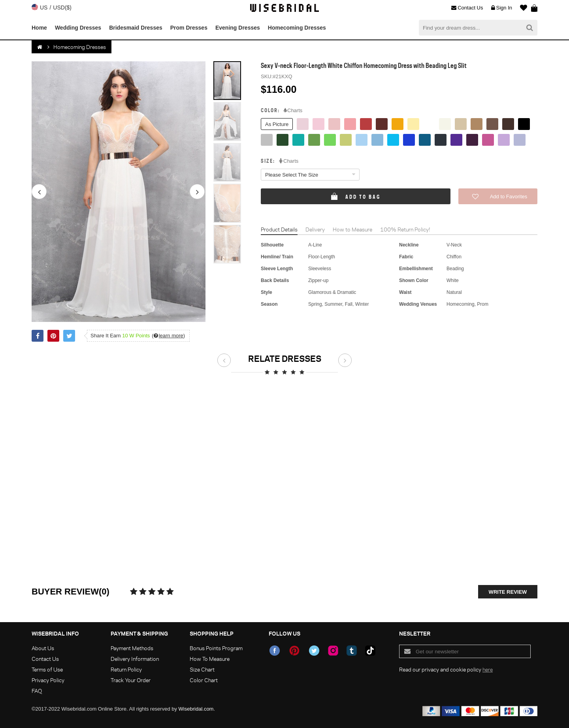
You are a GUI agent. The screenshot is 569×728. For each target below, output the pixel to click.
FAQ (37, 691)
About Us (43, 648)
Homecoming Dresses (297, 28)
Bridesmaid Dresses (136, 28)
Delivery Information (135, 659)
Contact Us (467, 8)
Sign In (502, 8)
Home (39, 28)
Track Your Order (131, 680)
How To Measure (210, 659)
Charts (293, 111)
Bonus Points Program (216, 648)
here (488, 669)
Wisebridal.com (196, 709)
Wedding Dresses (78, 28)
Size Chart (202, 669)
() (168, 336)
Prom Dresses (189, 28)
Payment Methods (132, 648)
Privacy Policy (48, 680)
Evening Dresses (238, 28)
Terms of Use (47, 669)
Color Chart (204, 680)
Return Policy (126, 669)
